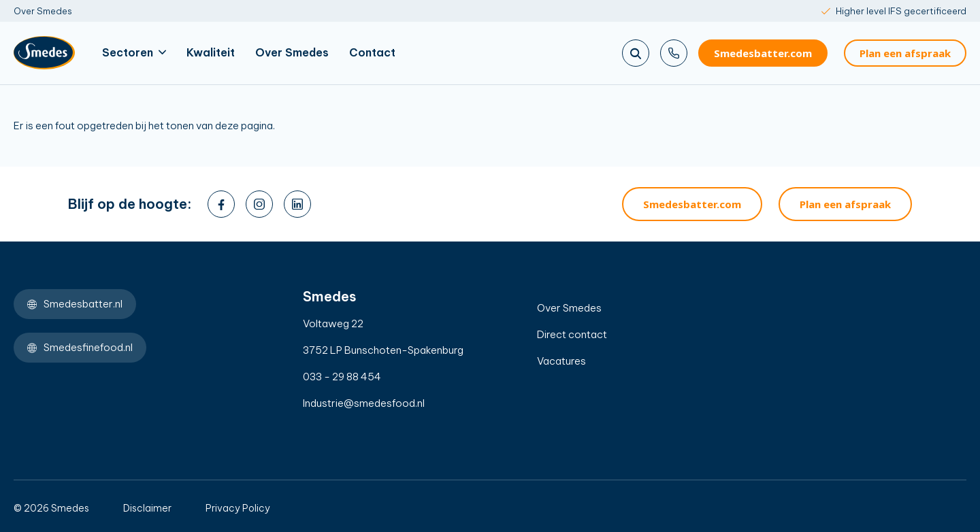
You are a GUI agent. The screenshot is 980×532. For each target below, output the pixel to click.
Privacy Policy (238, 508)
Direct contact (572, 334)
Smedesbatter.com (763, 53)
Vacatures (561, 361)
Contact (372, 52)
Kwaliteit (211, 52)
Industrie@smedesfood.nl (364, 403)
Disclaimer (147, 508)
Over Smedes (43, 11)
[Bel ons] (674, 53)
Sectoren (134, 52)
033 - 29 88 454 (342, 377)
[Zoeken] (636, 53)
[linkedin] (297, 204)
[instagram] (259, 204)
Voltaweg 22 (333, 323)
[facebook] (221, 204)
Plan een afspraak (905, 53)
